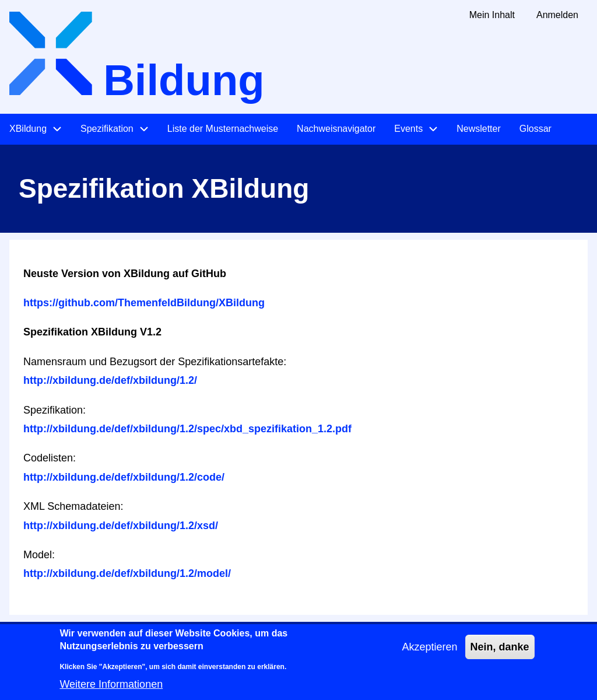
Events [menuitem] (408, 129)
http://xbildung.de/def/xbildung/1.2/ (110, 380)
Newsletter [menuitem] (479, 129)
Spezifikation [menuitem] (107, 129)
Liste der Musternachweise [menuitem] (223, 129)
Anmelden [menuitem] (557, 15)
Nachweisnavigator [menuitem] (336, 129)
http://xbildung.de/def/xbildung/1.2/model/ (127, 573)
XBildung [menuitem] (28, 129)
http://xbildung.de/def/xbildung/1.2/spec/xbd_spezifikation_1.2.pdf (187, 429)
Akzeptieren (429, 653)
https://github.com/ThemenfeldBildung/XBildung (144, 303)
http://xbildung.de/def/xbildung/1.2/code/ (124, 477)
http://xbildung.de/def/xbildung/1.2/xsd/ (121, 526)
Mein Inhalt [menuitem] (492, 15)
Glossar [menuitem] (535, 129)
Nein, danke (500, 653)
